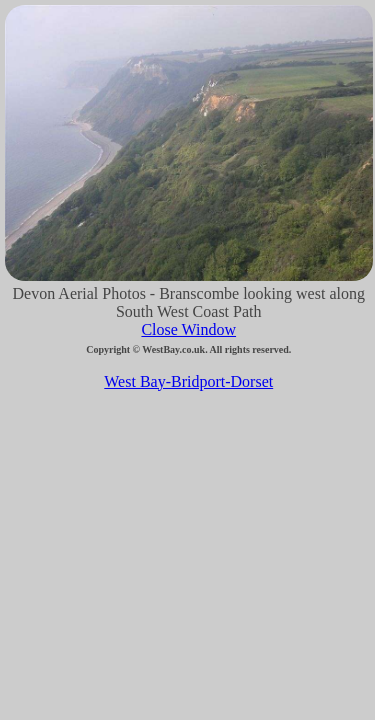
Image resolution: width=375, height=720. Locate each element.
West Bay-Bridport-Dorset (188, 381)
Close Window (188, 329)
